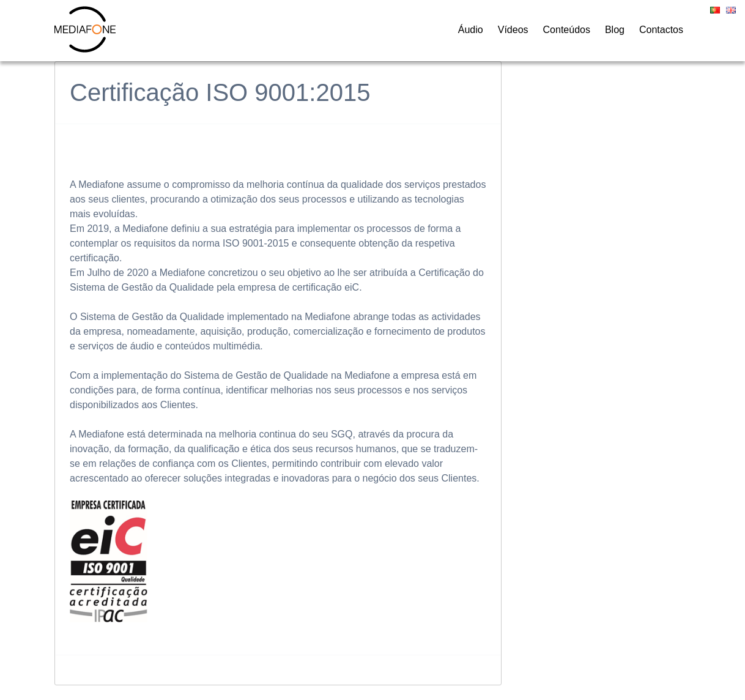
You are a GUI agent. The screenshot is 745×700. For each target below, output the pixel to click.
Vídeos (513, 30)
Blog (615, 30)
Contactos (661, 30)
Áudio (471, 30)
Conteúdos (567, 30)
